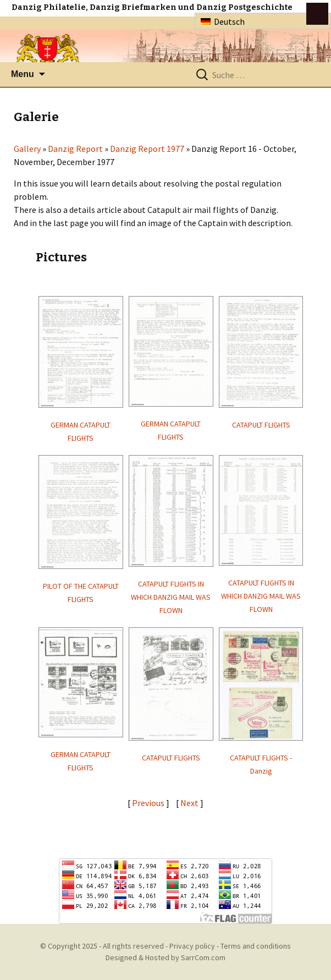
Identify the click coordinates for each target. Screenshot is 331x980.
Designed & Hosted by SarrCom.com (165, 957)
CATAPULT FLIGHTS (261, 425)
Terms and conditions (256, 946)
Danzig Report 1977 (147, 149)
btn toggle (317, 14)
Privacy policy (192, 946)
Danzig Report (75, 149)
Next (190, 803)
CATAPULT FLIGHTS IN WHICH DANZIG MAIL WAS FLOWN (171, 597)
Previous (148, 803)
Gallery (27, 149)
